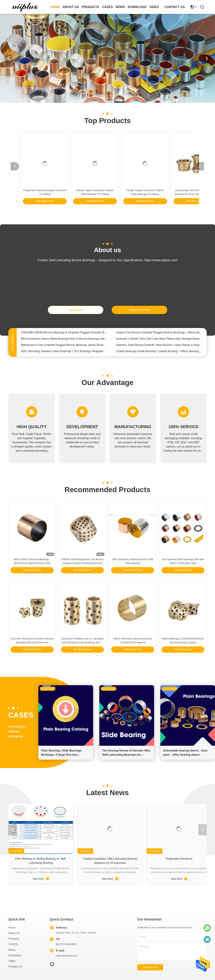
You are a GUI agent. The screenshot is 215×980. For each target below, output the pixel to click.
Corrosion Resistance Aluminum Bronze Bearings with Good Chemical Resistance (32, 641)
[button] (96, 98)
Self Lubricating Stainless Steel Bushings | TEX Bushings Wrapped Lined (64, 353)
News (12, 950)
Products (14, 939)
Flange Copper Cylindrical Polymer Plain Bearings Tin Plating (36, 192)
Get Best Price (36, 201)
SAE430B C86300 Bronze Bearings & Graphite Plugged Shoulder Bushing (64, 334)
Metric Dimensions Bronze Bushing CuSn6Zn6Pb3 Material (133, 641)
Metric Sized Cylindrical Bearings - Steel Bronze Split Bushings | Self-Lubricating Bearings (137, 192)
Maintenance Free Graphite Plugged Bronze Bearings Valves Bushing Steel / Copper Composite (64, 347)
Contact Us (15, 967)
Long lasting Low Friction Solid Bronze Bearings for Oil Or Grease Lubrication (86, 192)
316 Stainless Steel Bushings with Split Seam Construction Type (183, 561)
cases (107, 7)
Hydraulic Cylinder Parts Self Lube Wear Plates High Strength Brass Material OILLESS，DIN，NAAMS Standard (159, 340)
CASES (13, 944)
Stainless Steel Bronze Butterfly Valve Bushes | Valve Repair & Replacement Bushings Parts (159, 347)
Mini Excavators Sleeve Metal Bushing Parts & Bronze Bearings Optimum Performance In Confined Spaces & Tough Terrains (64, 340)
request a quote (140, 310)
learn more (76, 310)
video (154, 7)
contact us (175, 7)
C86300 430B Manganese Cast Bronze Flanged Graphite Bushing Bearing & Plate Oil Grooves (82, 561)
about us (71, 7)
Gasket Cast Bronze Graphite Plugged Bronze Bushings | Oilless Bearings (159, 334)
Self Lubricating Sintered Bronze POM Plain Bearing (133, 561)
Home (55, 7)
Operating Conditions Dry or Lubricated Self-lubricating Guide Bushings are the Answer (82, 641)
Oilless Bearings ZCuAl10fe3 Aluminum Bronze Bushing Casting (183, 641)
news (120, 7)
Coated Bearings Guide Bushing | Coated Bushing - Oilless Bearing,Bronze (159, 353)
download (137, 7)
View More (41, 879)
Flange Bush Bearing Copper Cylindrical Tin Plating (187, 192)
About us (14, 933)
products (90, 7)
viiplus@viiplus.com (67, 956)
